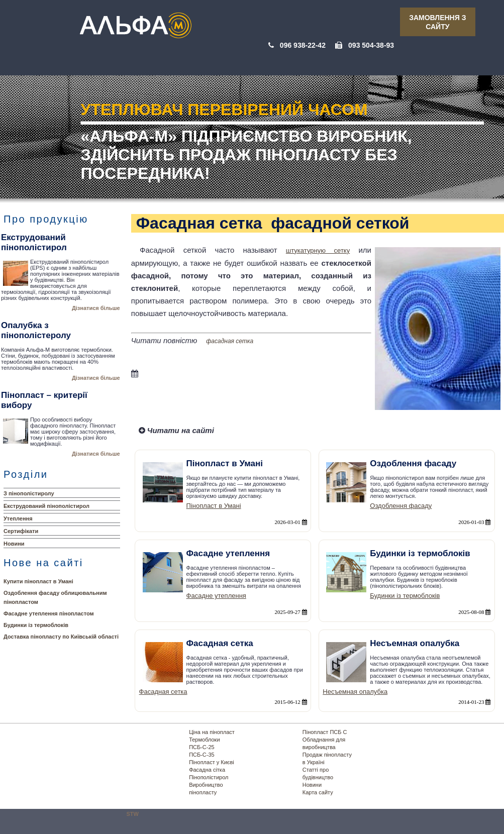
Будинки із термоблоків (36, 625)
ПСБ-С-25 (202, 747)
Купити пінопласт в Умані (38, 581)
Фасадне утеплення (216, 596)
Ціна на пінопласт (212, 732)
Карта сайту (318, 792)
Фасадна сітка (207, 770)
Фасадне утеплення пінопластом (49, 613)
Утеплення (18, 518)
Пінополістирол (209, 777)
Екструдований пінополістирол (46, 506)
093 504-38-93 (371, 45)
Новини (14, 544)
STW (133, 814)
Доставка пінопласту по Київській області (61, 637)
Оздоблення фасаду (401, 506)
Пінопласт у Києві (212, 762)
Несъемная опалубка (355, 692)
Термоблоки (204, 740)
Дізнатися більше (96, 308)
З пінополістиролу (29, 493)
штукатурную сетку (318, 250)
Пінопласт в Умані (214, 506)
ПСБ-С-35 (202, 755)
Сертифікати (21, 531)
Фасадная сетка (163, 692)
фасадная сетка (230, 341)
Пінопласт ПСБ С (325, 732)
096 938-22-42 (303, 45)
